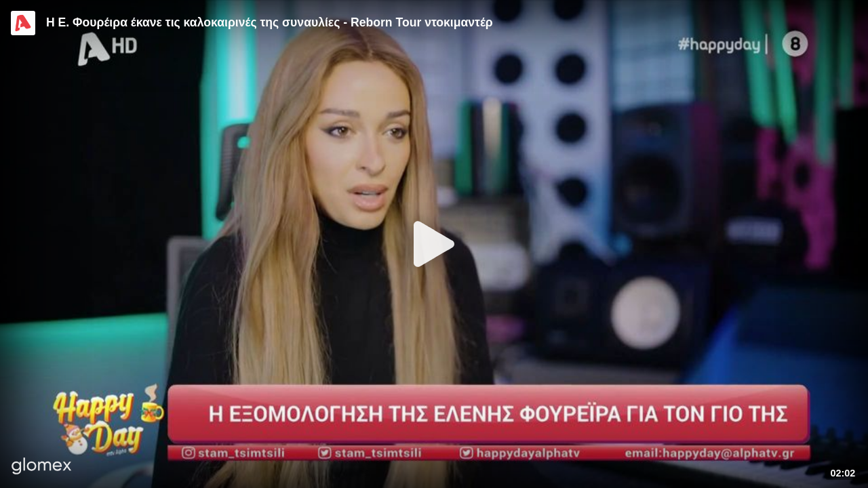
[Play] (434, 244)
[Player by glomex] (42, 467)
